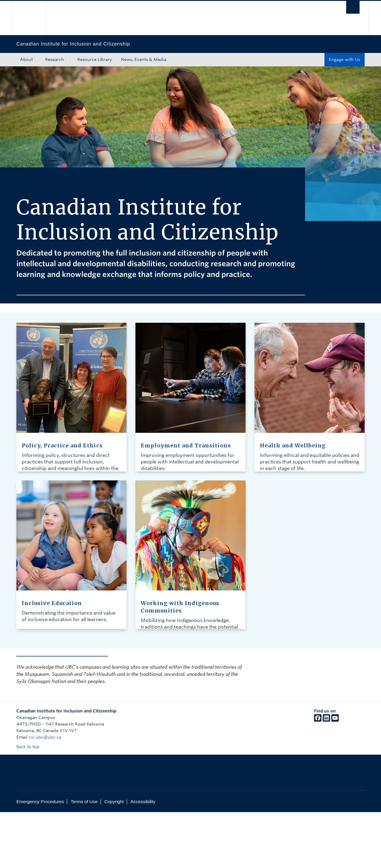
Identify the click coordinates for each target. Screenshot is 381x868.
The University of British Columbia (29, 18)
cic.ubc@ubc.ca (45, 737)
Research (55, 59)
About (26, 59)
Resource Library (95, 59)
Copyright (114, 802)
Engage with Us (345, 59)
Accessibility (143, 802)
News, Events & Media (144, 59)
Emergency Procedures (40, 802)
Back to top (31, 747)
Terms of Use (84, 802)
